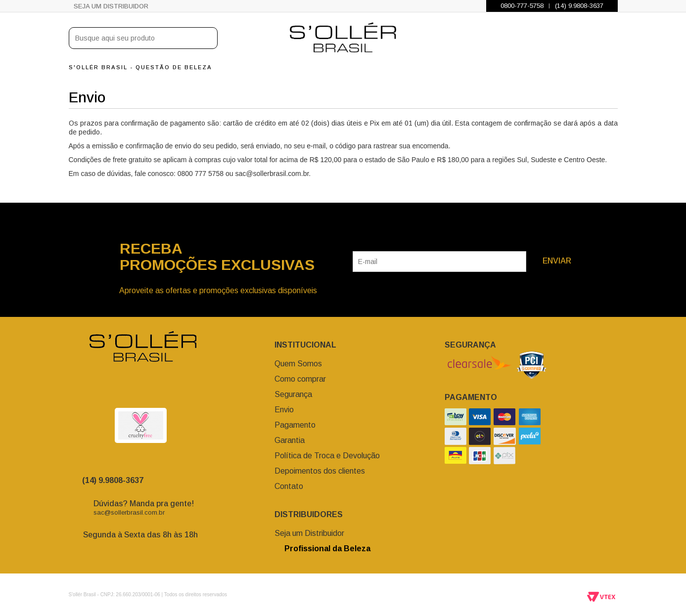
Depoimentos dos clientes (320, 471)
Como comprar (300, 379)
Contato (289, 486)
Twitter (150, 390)
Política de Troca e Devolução (327, 456)
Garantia (290, 440)
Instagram (111, 390)
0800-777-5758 (522, 6)
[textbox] (143, 38)
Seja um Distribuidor (111, 6)
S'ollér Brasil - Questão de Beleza (140, 67)
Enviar (557, 261)
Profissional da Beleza (322, 549)
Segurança (293, 394)
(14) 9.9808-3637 (579, 6)
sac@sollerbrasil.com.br (129, 512)
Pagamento (295, 425)
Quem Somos (298, 364)
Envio (284, 410)
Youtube (170, 390)
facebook (131, 390)
